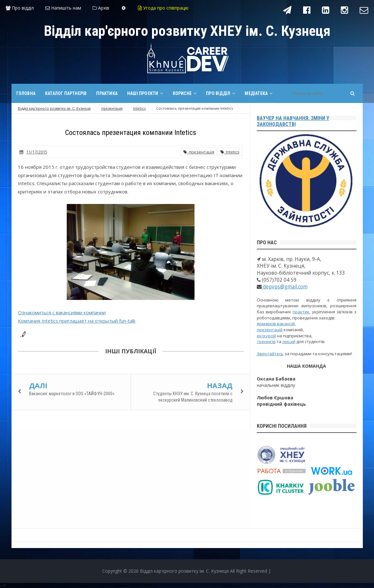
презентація (199, 152)
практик (301, 312)
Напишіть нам (63, 8)
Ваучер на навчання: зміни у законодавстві (293, 121)
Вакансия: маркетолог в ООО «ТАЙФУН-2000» (72, 394)
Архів (101, 8)
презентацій (270, 330)
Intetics (230, 152)
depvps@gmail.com (285, 287)
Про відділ (20, 8)
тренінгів (266, 341)
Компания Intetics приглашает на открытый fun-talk (77, 321)
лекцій (289, 341)
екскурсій (266, 336)
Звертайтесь (270, 354)
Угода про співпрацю (163, 8)
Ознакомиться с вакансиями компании (62, 312)
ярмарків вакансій (276, 324)
